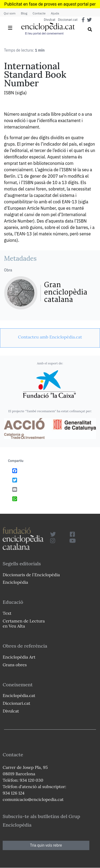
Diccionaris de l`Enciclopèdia (31, 575)
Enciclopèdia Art (19, 657)
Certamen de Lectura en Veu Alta (24, 623)
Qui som (10, 13)
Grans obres (15, 665)
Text (7, 613)
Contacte (39, 13)
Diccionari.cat (68, 20)
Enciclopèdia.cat (19, 695)
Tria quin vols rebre (46, 845)
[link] (50, 337)
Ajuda (55, 13)
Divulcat (50, 20)
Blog (24, 13)
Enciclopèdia (15, 582)
